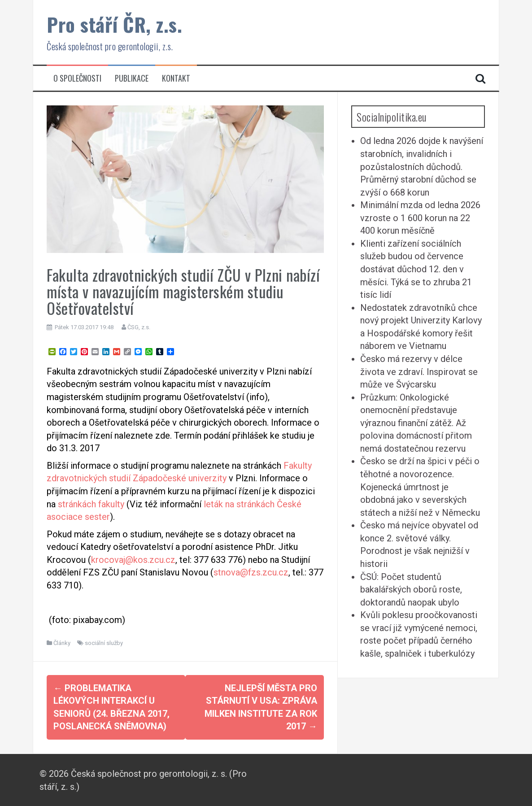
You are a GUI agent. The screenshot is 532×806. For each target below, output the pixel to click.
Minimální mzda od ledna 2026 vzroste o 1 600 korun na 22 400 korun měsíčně (420, 218)
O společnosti (77, 78)
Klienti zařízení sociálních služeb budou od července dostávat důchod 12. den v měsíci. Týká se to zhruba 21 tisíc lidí (416, 269)
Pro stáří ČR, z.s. (114, 24)
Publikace (132, 78)
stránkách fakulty (91, 504)
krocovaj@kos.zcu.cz (133, 560)
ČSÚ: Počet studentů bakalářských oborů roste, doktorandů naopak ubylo (411, 590)
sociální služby (104, 643)
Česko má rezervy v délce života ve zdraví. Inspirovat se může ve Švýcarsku (419, 372)
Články (62, 643)
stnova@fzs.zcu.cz (251, 572)
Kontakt (176, 78)
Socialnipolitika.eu (392, 117)
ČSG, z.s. (139, 327)
